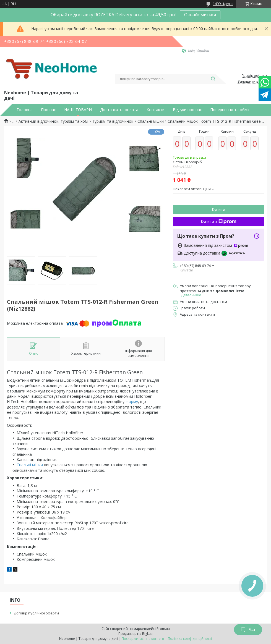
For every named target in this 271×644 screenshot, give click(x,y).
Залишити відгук (252, 82)
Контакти (156, 110)
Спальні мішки (151, 121)
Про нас (48, 110)
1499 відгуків (223, 4)
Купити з (219, 222)
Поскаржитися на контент (143, 639)
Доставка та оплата (119, 110)
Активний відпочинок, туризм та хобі (53, 121)
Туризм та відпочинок (113, 121)
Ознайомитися (200, 15)
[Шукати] (213, 79)
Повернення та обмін (230, 110)
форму (132, 401)
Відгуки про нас (187, 110)
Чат (248, 630)
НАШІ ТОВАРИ (78, 110)
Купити (218, 209)
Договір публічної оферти (36, 613)
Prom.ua (163, 629)
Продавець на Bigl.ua (135, 634)
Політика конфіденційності (190, 639)
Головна (25, 110)
